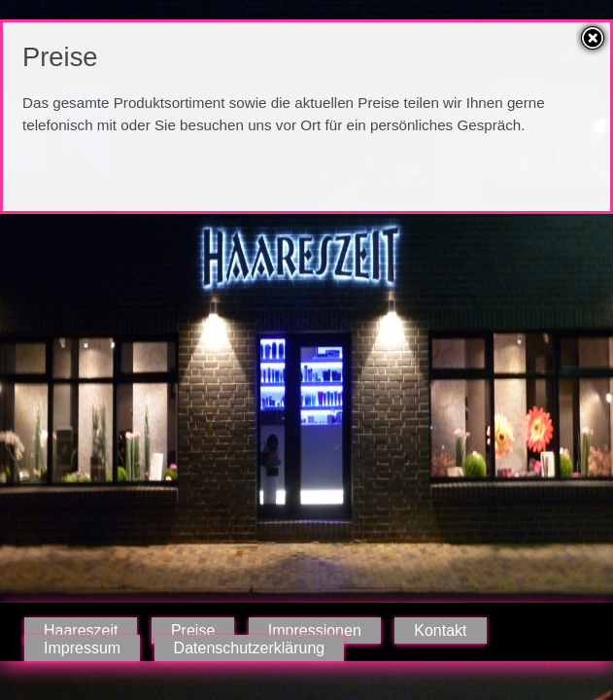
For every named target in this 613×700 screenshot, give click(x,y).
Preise (193, 630)
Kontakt (440, 630)
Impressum (82, 648)
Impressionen (315, 630)
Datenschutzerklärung (250, 648)
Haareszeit (81, 630)
